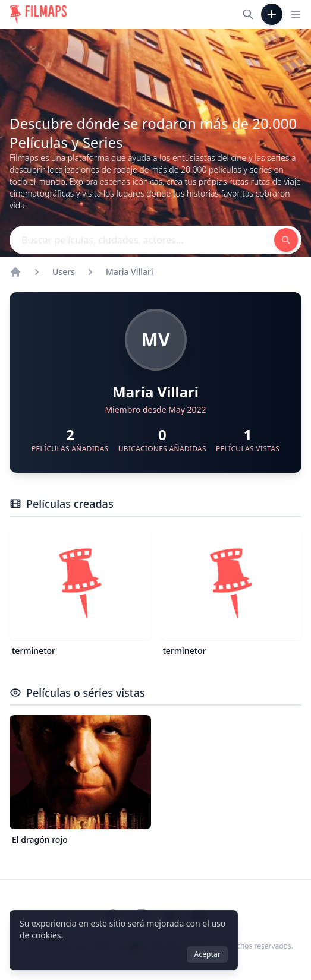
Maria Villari (130, 272)
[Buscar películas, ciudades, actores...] (248, 14)
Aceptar (207, 954)
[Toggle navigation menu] (296, 14)
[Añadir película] (272, 14)
